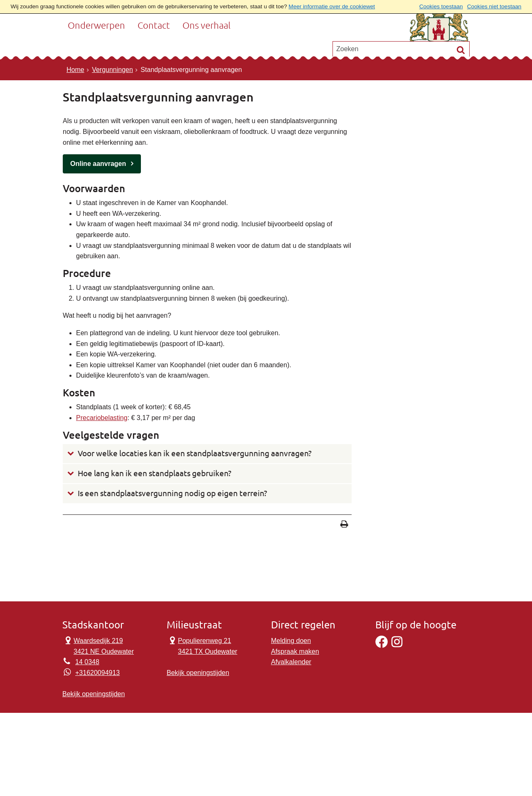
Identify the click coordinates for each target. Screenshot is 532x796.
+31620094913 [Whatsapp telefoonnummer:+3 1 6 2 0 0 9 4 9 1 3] (97, 673)
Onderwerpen (96, 39)
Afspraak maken (295, 651)
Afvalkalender (291, 662)
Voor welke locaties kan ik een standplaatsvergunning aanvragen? (195, 454)
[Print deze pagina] (344, 525)
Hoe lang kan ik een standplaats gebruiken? (155, 473)
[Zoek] (461, 71)
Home (75, 70)
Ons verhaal (207, 39)
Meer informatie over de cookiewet (332, 6)
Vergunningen (112, 70)
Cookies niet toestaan (494, 6)
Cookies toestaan (441, 6)
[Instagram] (397, 646)
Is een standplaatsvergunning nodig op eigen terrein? (172, 493)
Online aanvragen (98, 164)
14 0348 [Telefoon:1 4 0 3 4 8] (87, 662)
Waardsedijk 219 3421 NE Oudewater (98, 645)
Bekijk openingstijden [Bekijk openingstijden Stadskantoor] (94, 694)
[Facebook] (382, 646)
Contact (154, 39)
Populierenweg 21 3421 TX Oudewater (202, 645)
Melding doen (291, 641)
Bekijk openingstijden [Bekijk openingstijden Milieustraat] (198, 673)
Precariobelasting (102, 418)
